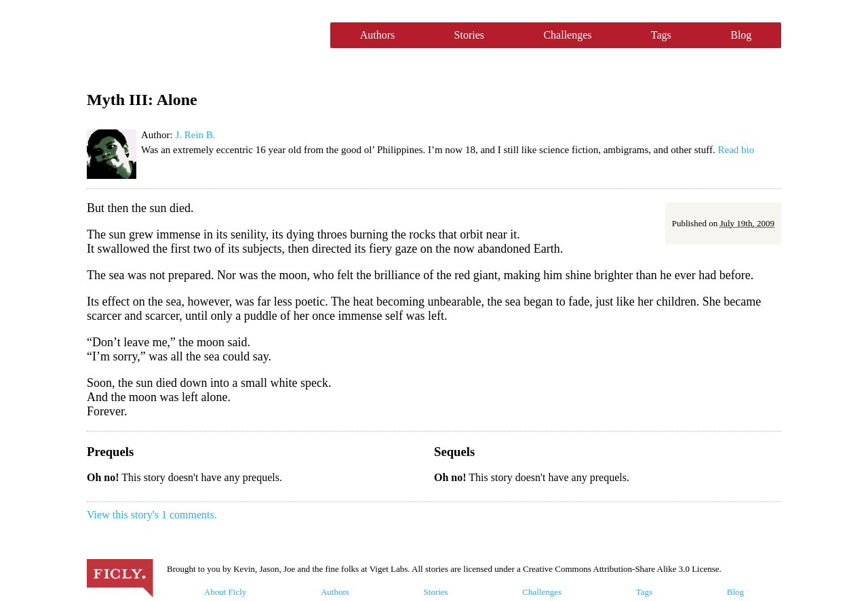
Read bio (736, 150)
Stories (469, 35)
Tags (661, 35)
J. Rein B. (195, 135)
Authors (378, 35)
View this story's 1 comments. (152, 515)
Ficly (202, 35)
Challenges (567, 35)
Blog (741, 35)
